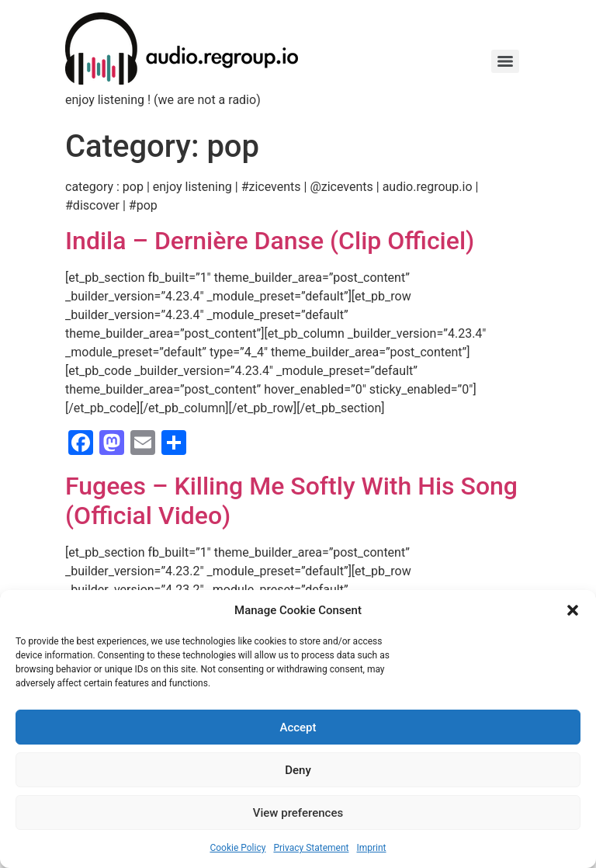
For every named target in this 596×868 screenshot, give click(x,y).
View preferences (298, 813)
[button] (573, 610)
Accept (298, 727)
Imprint (371, 848)
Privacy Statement (311, 848)
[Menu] (505, 61)
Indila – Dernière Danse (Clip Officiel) (270, 241)
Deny (298, 770)
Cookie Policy (237, 848)
